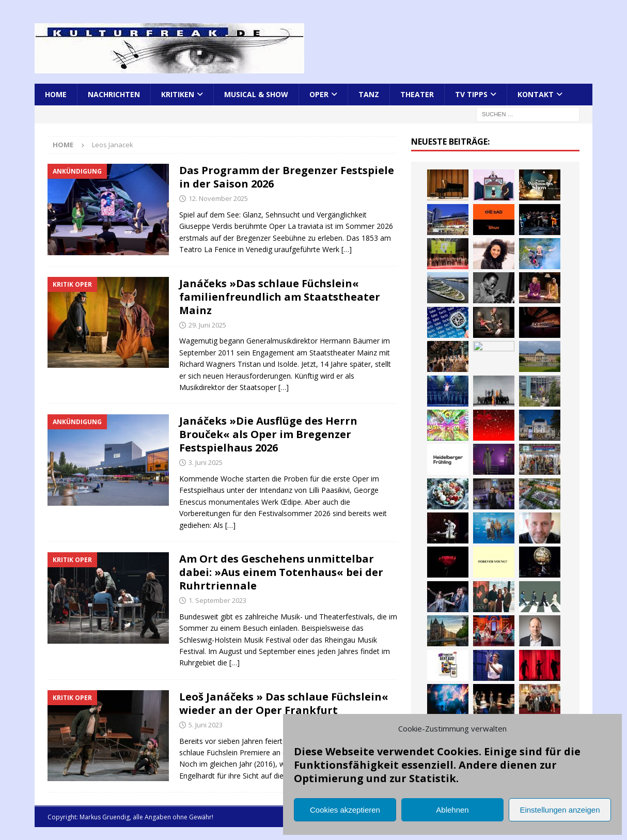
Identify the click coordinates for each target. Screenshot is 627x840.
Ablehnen (452, 810)
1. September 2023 (217, 600)
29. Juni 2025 (207, 325)
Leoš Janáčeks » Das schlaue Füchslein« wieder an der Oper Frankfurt (284, 703)
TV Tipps (471, 94)
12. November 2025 (218, 198)
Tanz (369, 94)
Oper (319, 94)
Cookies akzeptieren (345, 810)
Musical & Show (256, 94)
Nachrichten (114, 94)
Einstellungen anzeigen (560, 810)
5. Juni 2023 (206, 725)
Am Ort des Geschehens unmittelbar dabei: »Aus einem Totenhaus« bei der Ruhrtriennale (281, 572)
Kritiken (178, 94)
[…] (347, 249)
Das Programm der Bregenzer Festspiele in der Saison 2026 (287, 177)
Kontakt (536, 94)
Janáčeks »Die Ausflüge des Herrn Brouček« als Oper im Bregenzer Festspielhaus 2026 (268, 434)
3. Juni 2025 (206, 462)
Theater (417, 94)
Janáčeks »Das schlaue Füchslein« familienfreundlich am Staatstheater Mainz (280, 297)
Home (56, 94)
